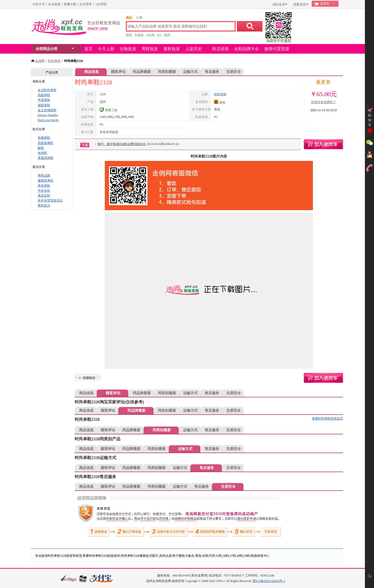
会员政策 (54, 4)
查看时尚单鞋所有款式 (327, 418)
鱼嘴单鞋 (44, 138)
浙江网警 (83, 579)
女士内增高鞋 (47, 110)
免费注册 (70, 4)
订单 (139, 18)
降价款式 (44, 205)
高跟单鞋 (44, 95)
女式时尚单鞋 (47, 90)
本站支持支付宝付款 (101, 579)
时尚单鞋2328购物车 (323, 144)
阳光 (129, 35)
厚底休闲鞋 (46, 158)
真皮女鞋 (44, 196)
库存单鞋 (44, 186)
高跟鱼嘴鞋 (46, 143)
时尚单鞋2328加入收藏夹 (88, 378)
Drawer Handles (48, 115)
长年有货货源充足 (50, 201)
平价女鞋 (44, 191)
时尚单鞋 (54, 61)
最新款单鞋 (46, 180)
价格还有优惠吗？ (324, 102)
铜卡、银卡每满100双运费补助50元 (122, 144)
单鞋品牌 (44, 176)
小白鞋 (150, 35)
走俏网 (40, 61)
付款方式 (39, 4)
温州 (167, 35)
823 (159, 35)
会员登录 (86, 4)
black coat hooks (48, 120)
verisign (69, 578)
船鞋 (41, 148)
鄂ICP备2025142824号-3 (269, 581)
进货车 (325, 4)
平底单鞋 (44, 100)
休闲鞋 (42, 153)
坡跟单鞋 (44, 105)
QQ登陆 (101, 4)
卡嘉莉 (139, 35)
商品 (129, 18)
